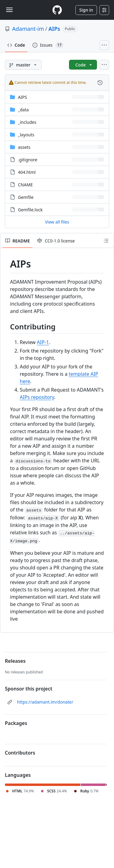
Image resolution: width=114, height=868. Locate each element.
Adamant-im (28, 29)
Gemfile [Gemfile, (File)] (26, 197)
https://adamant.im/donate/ (45, 702)
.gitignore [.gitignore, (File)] (28, 160)
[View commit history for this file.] (100, 83)
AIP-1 (43, 342)
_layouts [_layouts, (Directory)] (26, 135)
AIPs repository (37, 397)
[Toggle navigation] (9, 10)
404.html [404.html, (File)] (27, 172)
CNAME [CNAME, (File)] (25, 185)
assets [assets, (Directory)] (24, 147)
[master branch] (23, 65)
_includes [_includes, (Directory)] (27, 122)
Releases (15, 661)
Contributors (20, 753)
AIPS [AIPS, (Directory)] (22, 97)
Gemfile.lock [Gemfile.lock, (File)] (30, 210)
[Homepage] (57, 10)
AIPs (54, 29)
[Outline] (106, 241)
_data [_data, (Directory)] (23, 110)
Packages (16, 723)
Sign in (86, 10)
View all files (57, 222)
